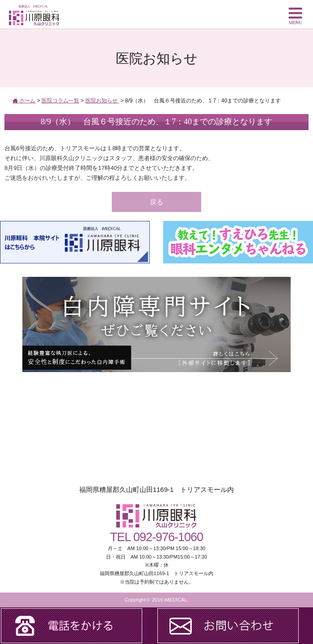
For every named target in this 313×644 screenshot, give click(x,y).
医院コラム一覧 (60, 101)
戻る (156, 202)
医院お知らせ (102, 101)
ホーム (24, 101)
